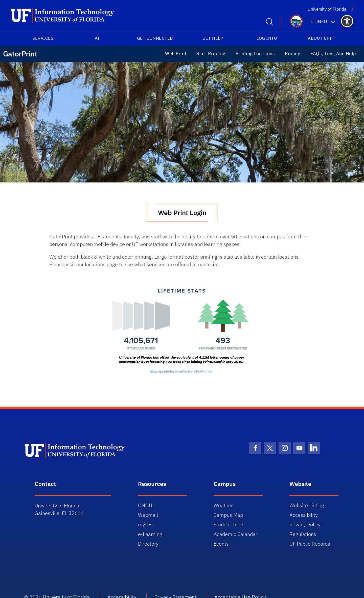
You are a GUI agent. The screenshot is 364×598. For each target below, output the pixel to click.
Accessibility (304, 515)
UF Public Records (310, 544)
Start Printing (211, 54)
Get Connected (155, 38)
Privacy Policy (305, 524)
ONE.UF (146, 505)
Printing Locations (255, 54)
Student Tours (229, 524)
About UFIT (321, 38)
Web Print (176, 54)
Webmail (148, 515)
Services (43, 38)
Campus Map (228, 515)
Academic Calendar (235, 534)
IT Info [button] (319, 21)
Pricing (293, 54)
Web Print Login (182, 213)
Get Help (213, 38)
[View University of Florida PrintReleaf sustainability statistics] (182, 331)
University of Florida (327, 9)
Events (221, 544)
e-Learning (150, 534)
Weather (223, 505)
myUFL (146, 524)
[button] (347, 21)
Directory (148, 544)
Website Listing (307, 505)
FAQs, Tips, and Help (333, 54)
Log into (267, 38)
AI (97, 38)
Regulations (303, 534)
